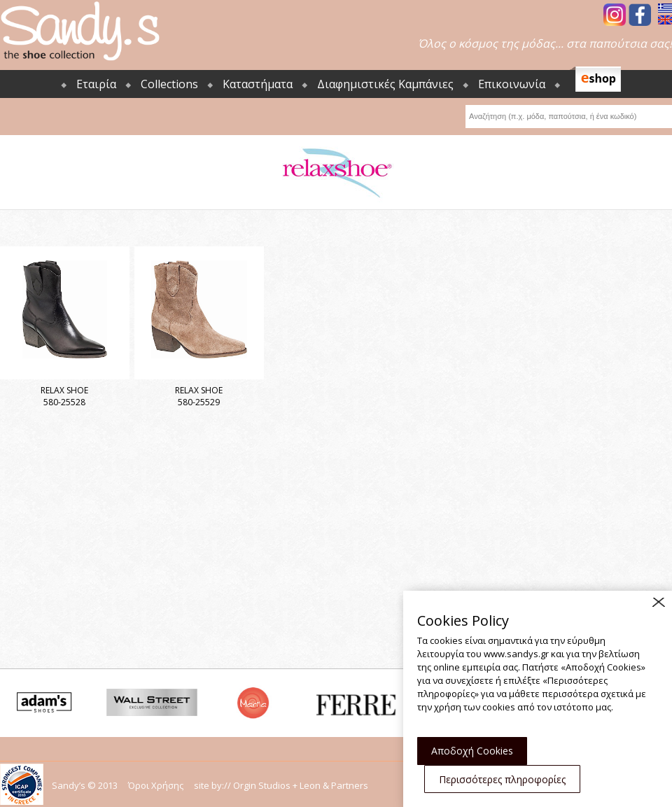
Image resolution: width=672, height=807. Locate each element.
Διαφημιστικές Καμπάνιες (385, 84)
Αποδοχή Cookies (472, 751)
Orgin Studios (262, 785)
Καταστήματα (258, 84)
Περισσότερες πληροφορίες (502, 779)
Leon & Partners (334, 785)
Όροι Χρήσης (156, 785)
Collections (169, 84)
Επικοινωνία (512, 84)
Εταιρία (96, 84)
